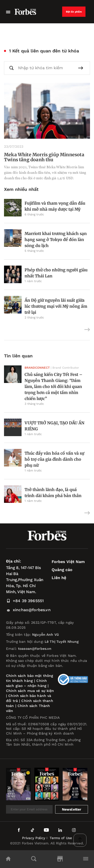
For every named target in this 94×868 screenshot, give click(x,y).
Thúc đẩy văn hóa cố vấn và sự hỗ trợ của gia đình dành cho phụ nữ (54, 459)
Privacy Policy (34, 838)
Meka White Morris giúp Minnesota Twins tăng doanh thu (44, 157)
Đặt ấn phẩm (74, 12)
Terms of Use (61, 838)
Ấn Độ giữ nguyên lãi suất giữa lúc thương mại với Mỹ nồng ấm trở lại (56, 306)
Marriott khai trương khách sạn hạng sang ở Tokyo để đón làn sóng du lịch (56, 240)
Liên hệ (59, 578)
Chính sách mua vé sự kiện (30, 691)
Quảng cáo (62, 570)
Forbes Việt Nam (68, 562)
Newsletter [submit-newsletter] (72, 809)
